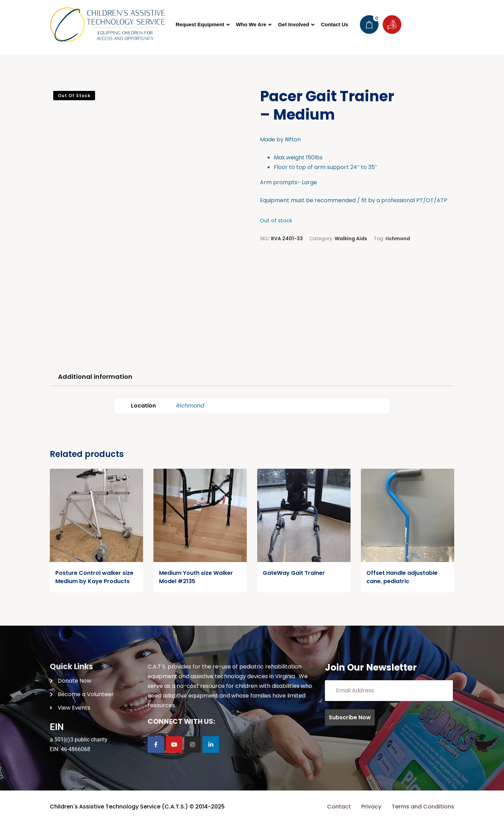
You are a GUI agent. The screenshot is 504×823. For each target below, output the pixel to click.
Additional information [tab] (95, 377)
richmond (398, 239)
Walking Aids (351, 239)
